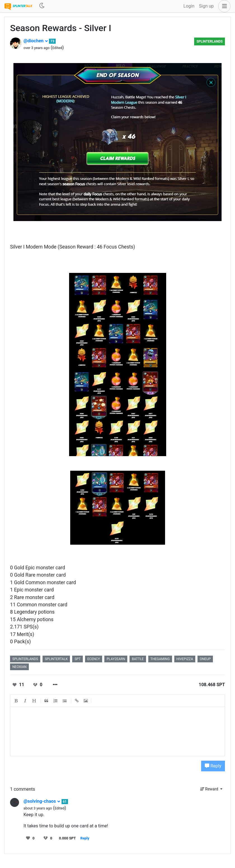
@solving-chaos (42, 801)
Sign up (206, 6)
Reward (210, 789)
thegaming (160, 659)
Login (189, 6)
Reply (213, 766)
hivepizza (185, 659)
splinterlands (210, 41)
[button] (223, 6)
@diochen (36, 41)
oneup (205, 659)
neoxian (19, 667)
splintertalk (56, 659)
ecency (94, 659)
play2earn (116, 659)
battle (138, 659)
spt (77, 659)
